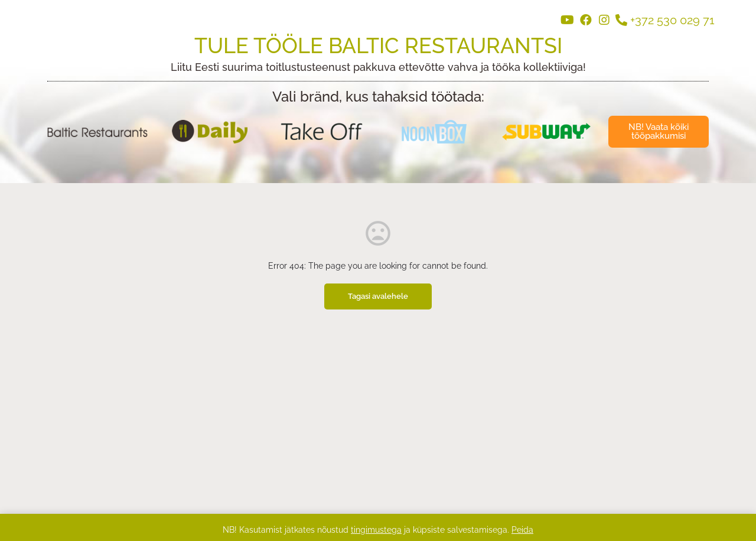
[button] (659, 132)
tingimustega (376, 530)
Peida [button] (522, 530)
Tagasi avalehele (378, 296)
